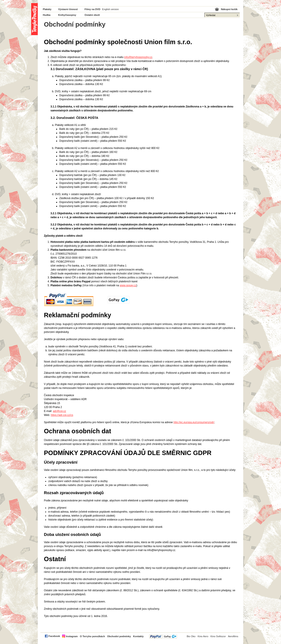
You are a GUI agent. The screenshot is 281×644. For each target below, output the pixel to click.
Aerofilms (233, 636)
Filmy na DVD (92, 9)
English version (110, 9)
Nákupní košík (229, 9)
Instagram (72, 636)
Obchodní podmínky (119, 636)
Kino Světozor (218, 636)
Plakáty (47, 9)
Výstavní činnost (68, 9)
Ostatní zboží (92, 15)
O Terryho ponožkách (92, 636)
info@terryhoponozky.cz (138, 57)
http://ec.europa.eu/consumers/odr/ (194, 422)
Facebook (54, 636)
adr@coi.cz (59, 411)
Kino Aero (203, 636)
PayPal (163, 636)
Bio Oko (191, 636)
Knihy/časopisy (67, 15)
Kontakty (138, 636)
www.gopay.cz (128, 285)
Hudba (47, 15)
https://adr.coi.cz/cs (62, 415)
